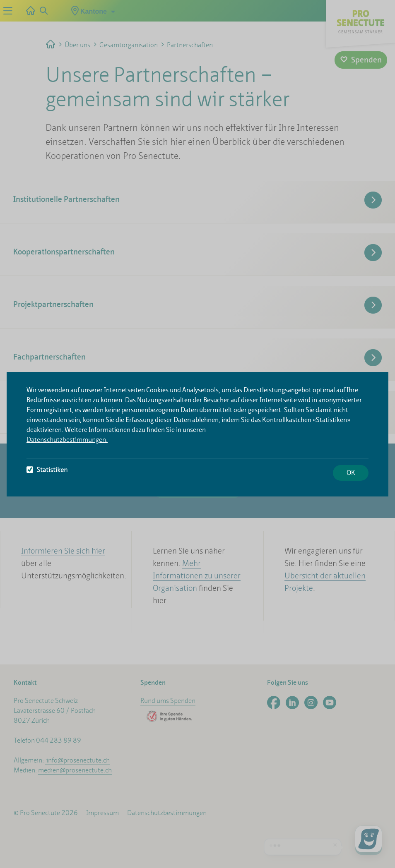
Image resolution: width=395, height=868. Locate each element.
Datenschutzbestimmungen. (67, 440)
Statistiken (47, 470)
